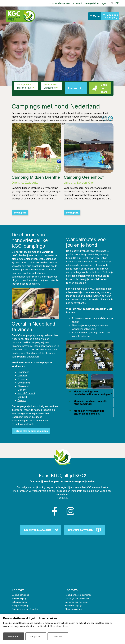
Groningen (23, 372)
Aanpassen (36, 636)
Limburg (22, 397)
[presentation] (105, 118)
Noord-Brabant (26, 393)
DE (117, 3)
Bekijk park (20, 213)
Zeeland (22, 400)
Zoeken (72, 88)
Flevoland (23, 386)
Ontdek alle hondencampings (31, 431)
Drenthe (22, 376)
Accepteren (14, 636)
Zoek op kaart (104, 88)
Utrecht (22, 390)
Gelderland (24, 383)
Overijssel (23, 379)
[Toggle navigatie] (95, 16)
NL (112, 3)
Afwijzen (58, 636)
